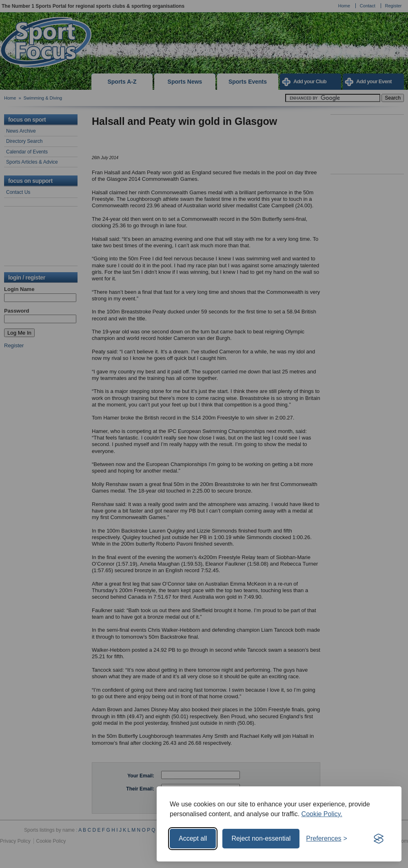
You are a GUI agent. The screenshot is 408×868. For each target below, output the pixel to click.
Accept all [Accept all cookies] (193, 838)
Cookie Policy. (322, 814)
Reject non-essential (261, 838)
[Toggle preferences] (327, 839)
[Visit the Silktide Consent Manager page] (379, 839)
